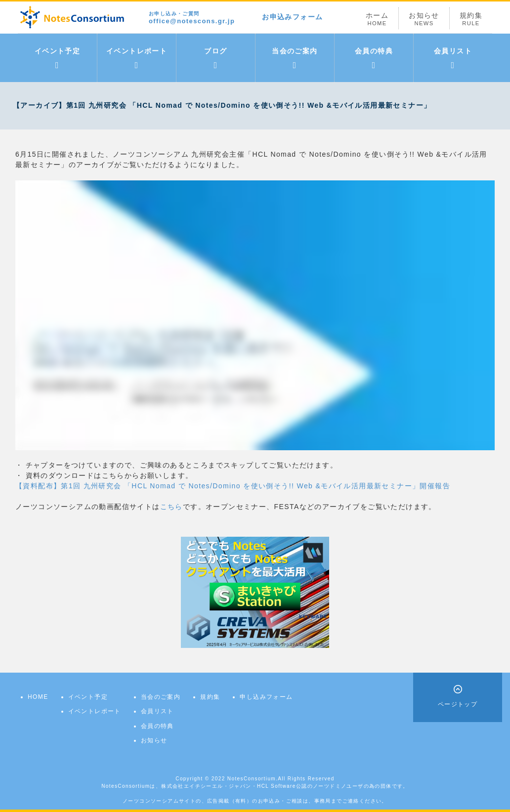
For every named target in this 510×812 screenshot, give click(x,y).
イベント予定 (57, 58)
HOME (38, 697)
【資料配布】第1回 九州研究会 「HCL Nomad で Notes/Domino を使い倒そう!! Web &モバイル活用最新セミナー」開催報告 (233, 486)
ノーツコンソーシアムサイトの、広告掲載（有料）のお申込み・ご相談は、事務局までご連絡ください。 (255, 801)
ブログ (215, 58)
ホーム (377, 19)
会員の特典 (374, 58)
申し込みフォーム (266, 697)
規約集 (471, 19)
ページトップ (458, 704)
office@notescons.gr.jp (192, 18)
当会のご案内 (295, 58)
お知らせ (424, 19)
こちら (171, 507)
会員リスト (453, 58)
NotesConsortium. (253, 779)
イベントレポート (137, 58)
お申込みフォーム (292, 17)
